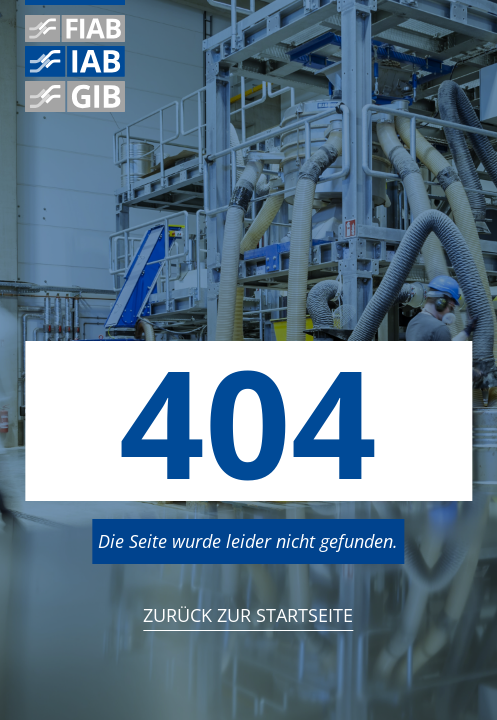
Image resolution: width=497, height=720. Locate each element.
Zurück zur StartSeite (248, 615)
